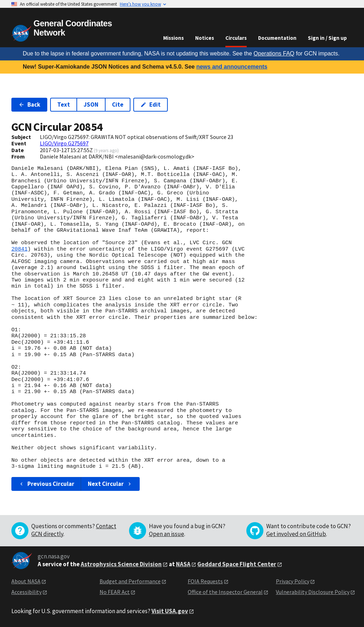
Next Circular (110, 484)
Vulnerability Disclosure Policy (313, 592)
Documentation (277, 38)
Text (64, 104)
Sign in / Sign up (327, 38)
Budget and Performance (130, 581)
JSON (91, 104)
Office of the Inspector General (225, 592)
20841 (20, 249)
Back (29, 104)
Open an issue (167, 534)
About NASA (26, 581)
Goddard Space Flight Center (237, 564)
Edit (151, 104)
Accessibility (26, 592)
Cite (118, 104)
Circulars (236, 38)
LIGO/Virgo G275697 (64, 143)
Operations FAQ (274, 53)
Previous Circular (46, 484)
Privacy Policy (293, 581)
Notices (205, 38)
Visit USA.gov (170, 611)
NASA (183, 564)
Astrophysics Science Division (121, 564)
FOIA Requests (205, 581)
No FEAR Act (115, 592)
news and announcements (232, 67)
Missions (173, 38)
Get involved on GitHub (296, 534)
